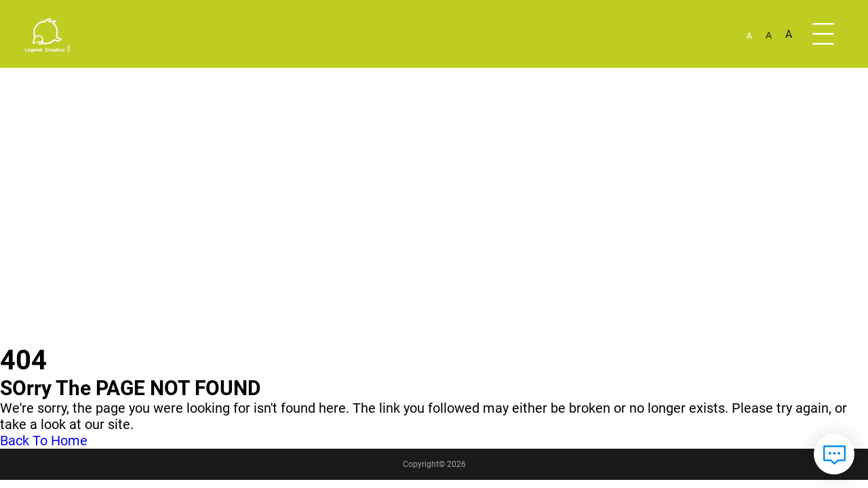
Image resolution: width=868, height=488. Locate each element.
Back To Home (44, 441)
